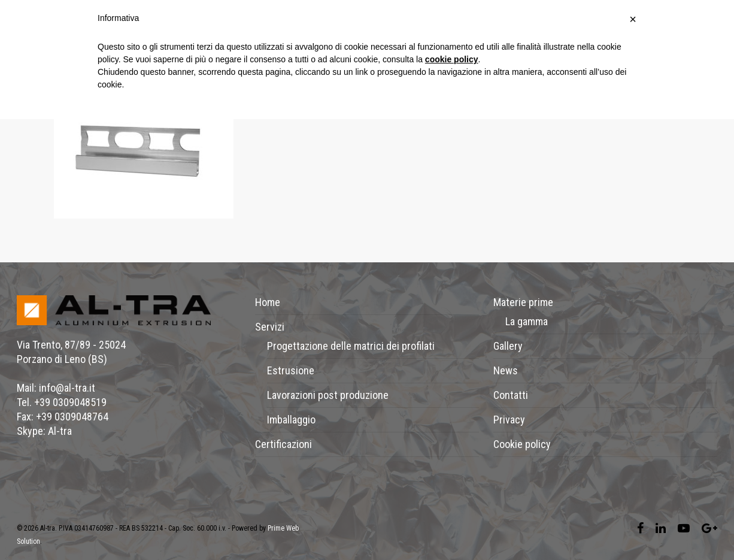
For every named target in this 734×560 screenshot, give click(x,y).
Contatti (511, 395)
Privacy (509, 420)
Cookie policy (522, 444)
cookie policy (452, 59)
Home (268, 302)
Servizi (270, 327)
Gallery (508, 346)
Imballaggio (291, 420)
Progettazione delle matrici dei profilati (351, 346)
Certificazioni (283, 444)
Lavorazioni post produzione (328, 395)
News (506, 370)
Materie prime (523, 302)
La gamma (527, 321)
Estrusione (291, 370)
